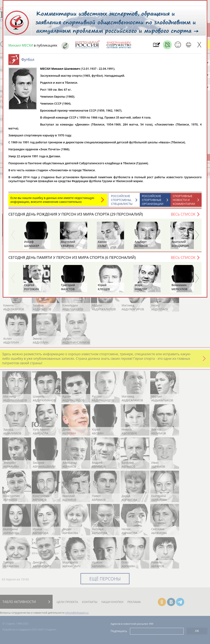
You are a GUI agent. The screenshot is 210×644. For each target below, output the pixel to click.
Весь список (183, 216)
